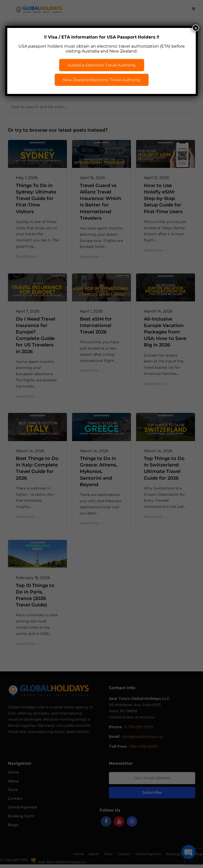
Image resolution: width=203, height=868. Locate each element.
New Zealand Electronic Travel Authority (102, 80)
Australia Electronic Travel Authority (102, 65)
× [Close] (196, 28)
